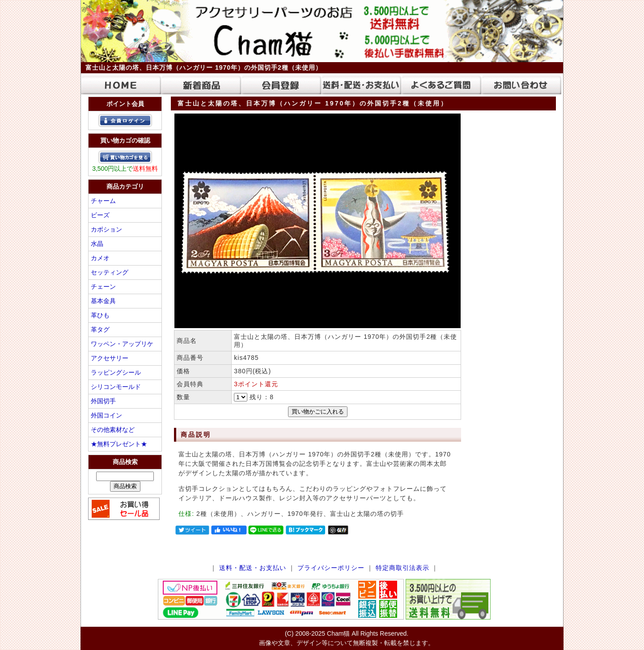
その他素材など (113, 430)
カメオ (100, 258)
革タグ (100, 329)
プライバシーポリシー (331, 568)
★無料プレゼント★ (119, 444)
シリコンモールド (116, 387)
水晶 (97, 244)
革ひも (100, 315)
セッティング (110, 272)
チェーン (103, 287)
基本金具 (103, 301)
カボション (106, 229)
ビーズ (100, 215)
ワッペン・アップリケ (122, 344)
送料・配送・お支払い (253, 568)
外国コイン (106, 415)
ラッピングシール (116, 372)
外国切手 (103, 401)
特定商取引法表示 (402, 568)
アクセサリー (110, 358)
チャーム (103, 201)
